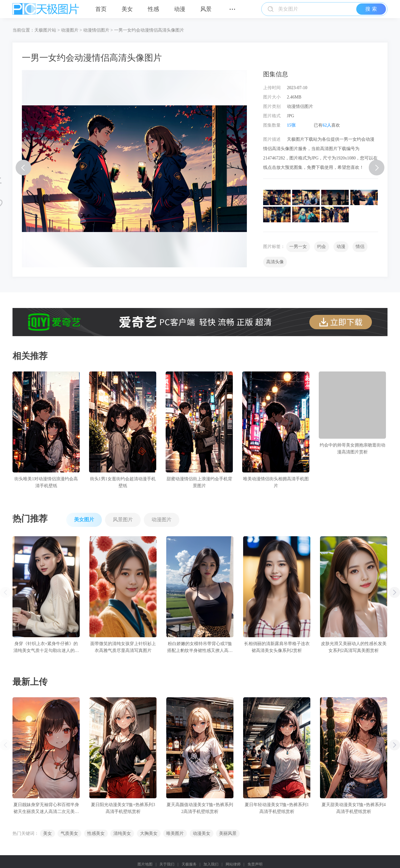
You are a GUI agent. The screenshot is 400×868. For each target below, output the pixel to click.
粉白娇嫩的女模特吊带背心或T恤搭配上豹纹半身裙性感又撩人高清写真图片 (200, 648)
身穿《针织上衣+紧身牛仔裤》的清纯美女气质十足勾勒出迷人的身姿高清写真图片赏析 (46, 648)
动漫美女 (202, 833)
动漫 (180, 9)
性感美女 (96, 833)
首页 (101, 9)
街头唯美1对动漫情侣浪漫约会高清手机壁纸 (46, 482)
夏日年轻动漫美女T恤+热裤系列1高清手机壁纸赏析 (277, 808)
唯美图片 (175, 833)
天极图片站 (45, 30)
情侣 (360, 247)
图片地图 (145, 864)
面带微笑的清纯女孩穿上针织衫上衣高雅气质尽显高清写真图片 (123, 647)
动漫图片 (70, 30)
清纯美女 (122, 833)
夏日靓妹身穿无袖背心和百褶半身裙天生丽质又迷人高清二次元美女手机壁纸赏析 (46, 809)
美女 (127, 9)
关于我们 (167, 864)
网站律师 (233, 864)
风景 (206, 9)
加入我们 (211, 864)
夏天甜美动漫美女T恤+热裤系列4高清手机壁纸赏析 (354, 808)
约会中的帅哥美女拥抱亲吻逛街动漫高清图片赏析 (352, 449)
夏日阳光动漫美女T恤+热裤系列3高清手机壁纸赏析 (123, 808)
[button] (395, 592)
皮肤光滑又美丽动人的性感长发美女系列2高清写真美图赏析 (354, 647)
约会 (322, 247)
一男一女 (298, 247)
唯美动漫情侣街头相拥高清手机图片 (276, 482)
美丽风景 (228, 833)
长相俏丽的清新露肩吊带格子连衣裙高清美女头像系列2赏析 (277, 647)
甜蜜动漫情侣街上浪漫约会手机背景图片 (199, 482)
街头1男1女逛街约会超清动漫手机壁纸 (123, 482)
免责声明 (255, 864)
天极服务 (189, 864)
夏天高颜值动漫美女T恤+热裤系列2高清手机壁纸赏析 (200, 808)
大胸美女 (149, 833)
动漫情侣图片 (96, 30)
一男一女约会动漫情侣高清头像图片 (149, 30)
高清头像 (275, 262)
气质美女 (69, 833)
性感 (153, 9)
